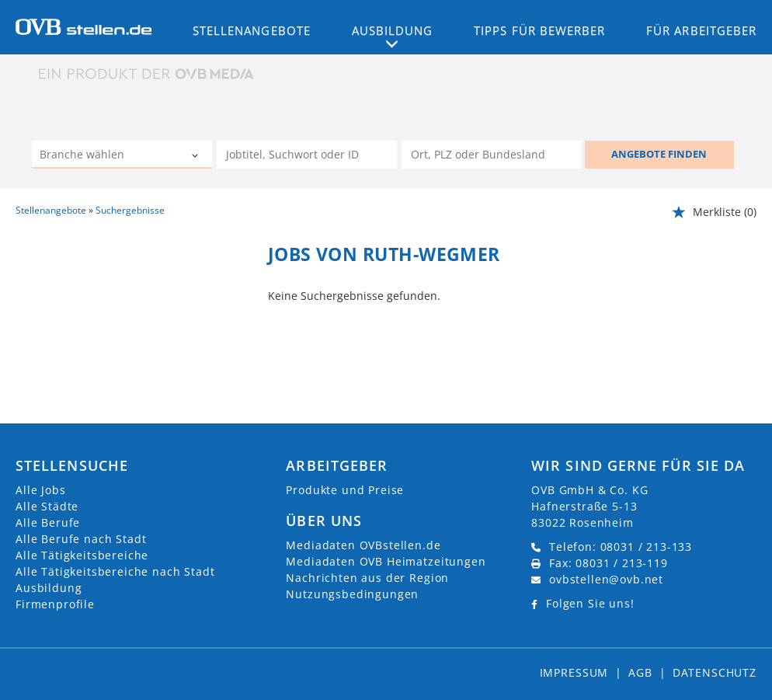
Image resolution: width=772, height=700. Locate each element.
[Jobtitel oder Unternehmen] (307, 155)
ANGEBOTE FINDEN (659, 154)
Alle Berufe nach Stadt (81, 539)
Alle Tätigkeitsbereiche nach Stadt (115, 571)
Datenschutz (715, 672)
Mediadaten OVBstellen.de (363, 545)
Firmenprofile (55, 604)
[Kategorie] (106, 156)
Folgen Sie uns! (590, 603)
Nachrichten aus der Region (367, 578)
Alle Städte (47, 506)
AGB (640, 672)
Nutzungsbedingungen (352, 594)
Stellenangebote (252, 30)
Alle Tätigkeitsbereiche (82, 555)
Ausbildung (49, 588)
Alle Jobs (41, 490)
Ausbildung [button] (393, 30)
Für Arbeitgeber (701, 30)
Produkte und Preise (345, 490)
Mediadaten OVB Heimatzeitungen (386, 561)
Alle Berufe (48, 522)
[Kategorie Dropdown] (196, 156)
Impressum (574, 672)
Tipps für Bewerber (539, 30)
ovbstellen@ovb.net (606, 579)
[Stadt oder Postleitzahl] (492, 155)
